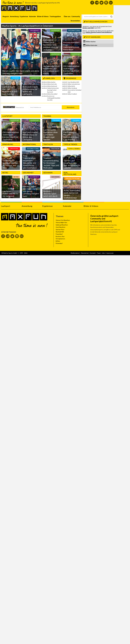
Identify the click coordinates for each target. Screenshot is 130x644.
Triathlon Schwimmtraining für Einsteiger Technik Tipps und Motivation (51, 163)
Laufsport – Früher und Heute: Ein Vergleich (11, 194)
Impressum (110, 253)
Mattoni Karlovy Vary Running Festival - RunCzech (53, 90)
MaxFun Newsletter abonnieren (111, 3)
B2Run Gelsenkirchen (74, 84)
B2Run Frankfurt (72, 94)
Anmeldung (14, 17)
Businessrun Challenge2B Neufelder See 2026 (54, 98)
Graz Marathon (61, 227)
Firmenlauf (59, 243)
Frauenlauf (59, 234)
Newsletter (20, 107)
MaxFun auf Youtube (97, 3)
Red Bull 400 (60, 232)
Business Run (60, 236)
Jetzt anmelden (93, 37)
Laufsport (6, 206)
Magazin (6, 17)
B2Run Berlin (71, 86)
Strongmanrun (60, 239)
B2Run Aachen (51, 82)
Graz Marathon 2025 (73, 82)
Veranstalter (75, 21)
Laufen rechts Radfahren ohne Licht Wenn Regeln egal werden (50, 135)
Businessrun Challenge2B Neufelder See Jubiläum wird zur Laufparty (51, 45)
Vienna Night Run (61, 222)
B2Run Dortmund (52, 86)
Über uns (67, 17)
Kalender (33, 17)
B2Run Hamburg (72, 88)
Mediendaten (75, 253)
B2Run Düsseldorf (52, 94)
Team (99, 253)
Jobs (103, 253)
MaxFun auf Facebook (92, 3)
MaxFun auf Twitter (101, 3)
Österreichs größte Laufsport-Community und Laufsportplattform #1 (105, 219)
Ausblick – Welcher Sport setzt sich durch (50, 194)
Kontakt (93, 253)
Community (76, 17)
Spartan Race (60, 229)
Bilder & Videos (43, 17)
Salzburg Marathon (62, 225)
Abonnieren (71, 107)
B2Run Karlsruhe (52, 84)
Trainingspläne (55, 17)
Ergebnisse (24, 17)
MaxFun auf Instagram (106, 3)
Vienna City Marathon (63, 220)
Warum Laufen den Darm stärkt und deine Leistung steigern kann (31, 191)
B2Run (58, 241)
